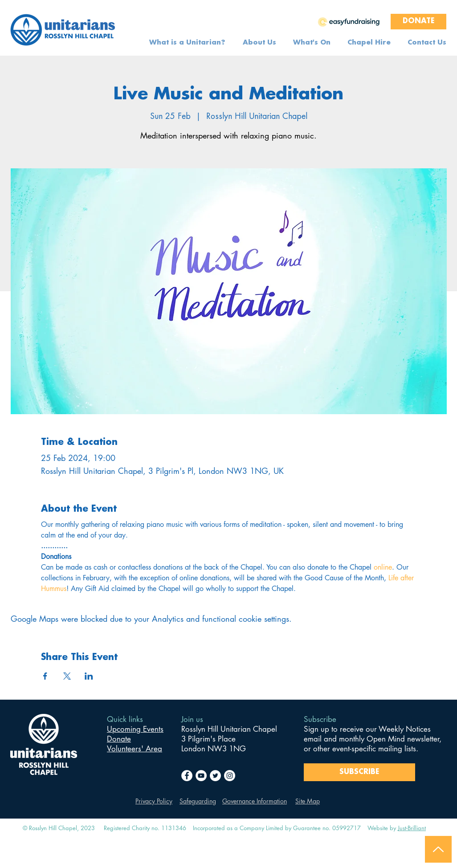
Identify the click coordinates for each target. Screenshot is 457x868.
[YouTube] (201, 776)
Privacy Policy (154, 801)
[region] (349, 21)
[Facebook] (187, 776)
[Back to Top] (438, 849)
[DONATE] (418, 22)
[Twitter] (215, 776)
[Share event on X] (67, 676)
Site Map (308, 801)
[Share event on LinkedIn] (89, 676)
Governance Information (255, 801)
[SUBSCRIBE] (359, 772)
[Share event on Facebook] (45, 676)
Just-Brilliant (412, 828)
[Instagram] (230, 776)
